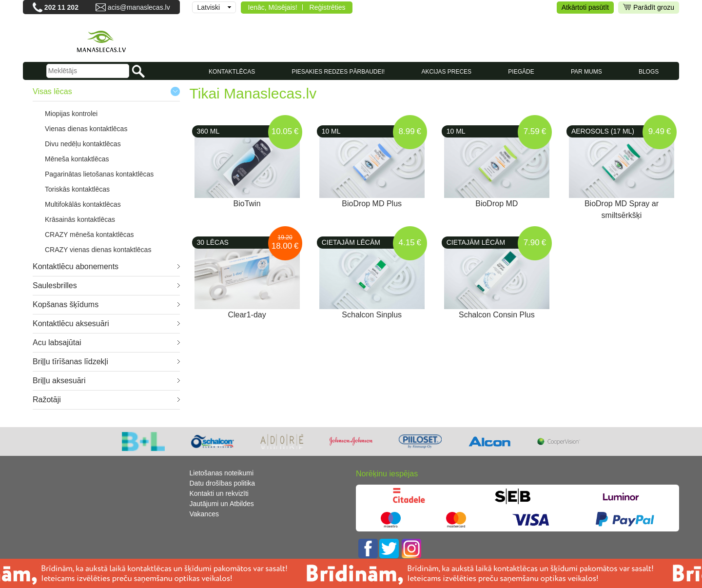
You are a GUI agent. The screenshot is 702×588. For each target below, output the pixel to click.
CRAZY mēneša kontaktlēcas (89, 235)
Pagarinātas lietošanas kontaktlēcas (99, 174)
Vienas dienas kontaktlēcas (86, 129)
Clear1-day (247, 315)
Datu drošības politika (223, 483)
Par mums (586, 72)
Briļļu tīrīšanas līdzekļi (70, 362)
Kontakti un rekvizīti (219, 493)
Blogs (649, 72)
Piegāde (521, 72)
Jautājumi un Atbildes (222, 504)
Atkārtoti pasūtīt (585, 7)
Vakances (204, 514)
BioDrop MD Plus (372, 204)
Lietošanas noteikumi (222, 473)
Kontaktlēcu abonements (76, 266)
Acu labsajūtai (57, 343)
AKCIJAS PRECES (446, 72)
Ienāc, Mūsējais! (273, 7)
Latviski (209, 7)
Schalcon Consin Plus (497, 315)
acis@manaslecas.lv (139, 7)
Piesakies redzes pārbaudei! (338, 72)
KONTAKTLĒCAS (232, 72)
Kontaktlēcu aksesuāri (71, 323)
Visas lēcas (52, 91)
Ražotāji (47, 400)
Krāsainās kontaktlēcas (80, 219)
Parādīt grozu (649, 8)
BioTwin (247, 204)
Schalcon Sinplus (372, 315)
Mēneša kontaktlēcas (77, 159)
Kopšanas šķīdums (66, 304)
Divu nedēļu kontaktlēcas (83, 144)
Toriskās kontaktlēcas (77, 189)
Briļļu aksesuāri (59, 381)
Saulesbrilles (55, 285)
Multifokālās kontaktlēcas (83, 204)
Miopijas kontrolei (71, 114)
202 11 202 (61, 7)
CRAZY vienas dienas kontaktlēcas (98, 250)
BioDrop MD (497, 204)
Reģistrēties (328, 7)
